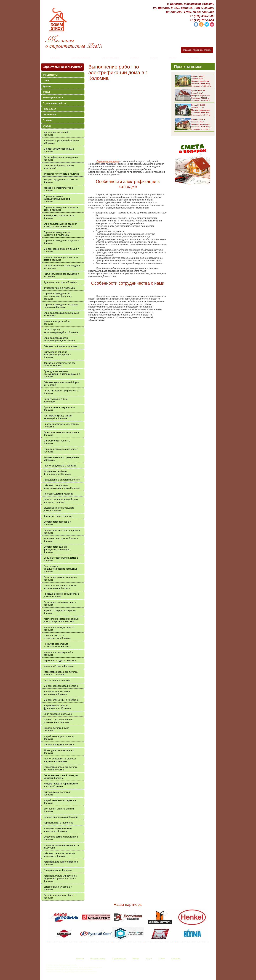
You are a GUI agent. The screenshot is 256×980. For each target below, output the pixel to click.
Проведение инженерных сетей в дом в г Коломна (61, 595)
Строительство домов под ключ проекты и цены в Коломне (60, 225)
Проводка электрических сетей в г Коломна (61, 425)
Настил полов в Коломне (57, 680)
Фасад (46, 92)
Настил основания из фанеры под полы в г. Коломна (60, 760)
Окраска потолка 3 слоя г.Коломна (56, 729)
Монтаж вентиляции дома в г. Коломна (59, 628)
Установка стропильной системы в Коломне (61, 142)
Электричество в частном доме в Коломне (61, 434)
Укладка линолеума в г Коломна (61, 817)
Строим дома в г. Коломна (58, 870)
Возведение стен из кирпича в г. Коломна (61, 603)
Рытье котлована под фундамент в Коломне (61, 275)
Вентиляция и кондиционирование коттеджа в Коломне (61, 569)
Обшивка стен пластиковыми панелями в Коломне (59, 855)
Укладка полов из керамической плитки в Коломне (61, 785)
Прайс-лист (49, 109)
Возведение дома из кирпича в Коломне (60, 578)
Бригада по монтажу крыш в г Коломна (59, 409)
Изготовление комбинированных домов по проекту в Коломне (61, 620)
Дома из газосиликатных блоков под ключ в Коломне (61, 501)
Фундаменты (50, 75)
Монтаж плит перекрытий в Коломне (58, 654)
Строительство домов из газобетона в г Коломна (57, 234)
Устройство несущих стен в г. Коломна (59, 738)
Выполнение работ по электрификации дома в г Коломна (57, 355)
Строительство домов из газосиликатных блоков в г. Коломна (58, 296)
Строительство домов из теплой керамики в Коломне (61, 306)
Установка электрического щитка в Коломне (61, 846)
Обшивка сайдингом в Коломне (60, 346)
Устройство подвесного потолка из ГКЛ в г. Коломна (61, 768)
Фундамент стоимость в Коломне (61, 174)
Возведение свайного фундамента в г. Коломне (57, 473)
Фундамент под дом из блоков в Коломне (61, 540)
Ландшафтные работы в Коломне (62, 480)
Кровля (47, 86)
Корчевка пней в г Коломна (58, 823)
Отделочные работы (54, 103)
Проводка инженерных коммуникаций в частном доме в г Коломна (62, 374)
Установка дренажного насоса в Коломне (61, 863)
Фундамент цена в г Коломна (59, 288)
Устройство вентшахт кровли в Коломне (60, 802)
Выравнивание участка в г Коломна (58, 888)
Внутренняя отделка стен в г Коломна (59, 810)
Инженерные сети (53, 98)
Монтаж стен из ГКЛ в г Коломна (61, 700)
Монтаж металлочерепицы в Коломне (59, 150)
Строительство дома (107, 161)
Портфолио (49, 115)
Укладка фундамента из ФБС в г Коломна (61, 181)
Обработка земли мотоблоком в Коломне (61, 838)
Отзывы (47, 120)
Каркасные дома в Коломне (58, 516)
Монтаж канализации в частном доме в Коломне (61, 259)
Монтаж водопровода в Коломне (61, 686)
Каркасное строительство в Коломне (58, 189)
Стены (46, 80)
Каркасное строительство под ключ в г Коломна (60, 364)
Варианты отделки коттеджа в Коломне (60, 612)
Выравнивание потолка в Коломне (57, 793)
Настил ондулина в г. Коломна (60, 466)
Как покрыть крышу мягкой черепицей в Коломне (58, 417)
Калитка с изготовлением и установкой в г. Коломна (58, 721)
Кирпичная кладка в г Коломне (60, 661)
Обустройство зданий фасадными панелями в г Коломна (57, 549)
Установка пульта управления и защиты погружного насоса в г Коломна (60, 878)
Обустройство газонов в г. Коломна (57, 523)
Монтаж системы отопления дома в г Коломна (62, 267)
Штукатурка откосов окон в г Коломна (59, 752)
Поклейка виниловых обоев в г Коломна (60, 896)
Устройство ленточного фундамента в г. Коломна (57, 707)
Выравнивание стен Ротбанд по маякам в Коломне (61, 777)
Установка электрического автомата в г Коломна (58, 830)
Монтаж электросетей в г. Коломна (57, 323)
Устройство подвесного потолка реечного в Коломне (61, 673)
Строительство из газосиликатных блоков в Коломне (57, 199)
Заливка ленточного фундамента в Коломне (61, 459)
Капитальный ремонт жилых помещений (59, 167)
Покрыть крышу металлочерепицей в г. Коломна (61, 331)
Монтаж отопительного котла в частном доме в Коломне (60, 587)
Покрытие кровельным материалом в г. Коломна (57, 645)
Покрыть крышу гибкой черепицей (56, 400)
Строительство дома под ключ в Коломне (61, 450)
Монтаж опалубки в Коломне (59, 745)
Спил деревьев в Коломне (58, 714)
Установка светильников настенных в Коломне (57, 693)
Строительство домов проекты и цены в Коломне (61, 208)
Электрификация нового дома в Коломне (61, 158)
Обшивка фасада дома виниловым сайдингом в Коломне (62, 487)
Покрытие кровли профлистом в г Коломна (62, 392)
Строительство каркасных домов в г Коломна (61, 314)
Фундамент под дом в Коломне (60, 282)
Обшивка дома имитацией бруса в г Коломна (61, 384)
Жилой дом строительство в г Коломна (59, 217)
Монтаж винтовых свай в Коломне (57, 133)
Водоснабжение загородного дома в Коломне (59, 509)
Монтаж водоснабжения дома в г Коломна (61, 250)
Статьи (47, 126)
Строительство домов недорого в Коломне (61, 242)
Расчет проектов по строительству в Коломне (57, 637)
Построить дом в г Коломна (58, 494)
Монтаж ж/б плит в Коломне (59, 666)
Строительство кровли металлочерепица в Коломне (59, 339)
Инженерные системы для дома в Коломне (62, 531)
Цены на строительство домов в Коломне (61, 559)
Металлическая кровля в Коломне (57, 442)
